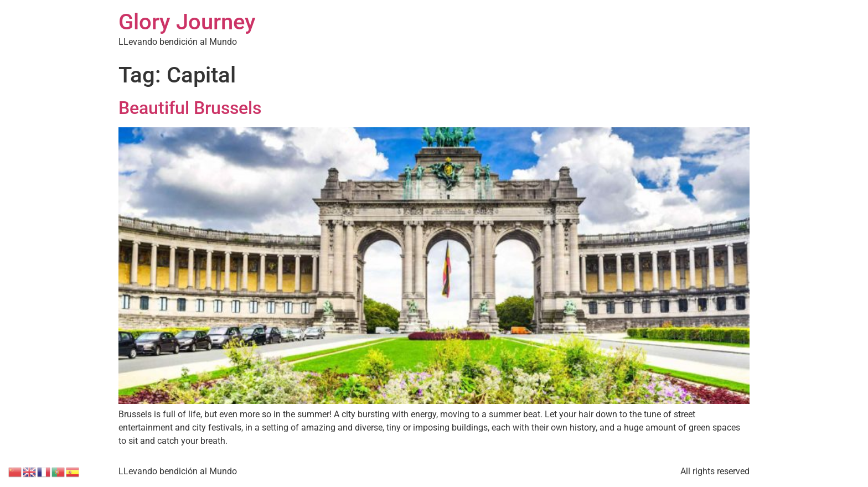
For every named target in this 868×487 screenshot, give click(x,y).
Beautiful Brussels (190, 108)
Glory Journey (187, 22)
